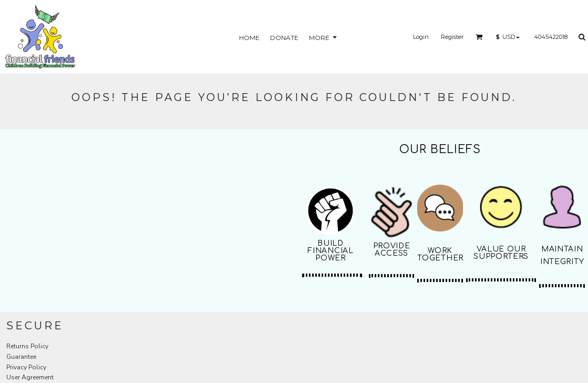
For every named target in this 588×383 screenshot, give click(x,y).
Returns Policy (27, 346)
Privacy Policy (26, 367)
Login (421, 37)
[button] (479, 37)
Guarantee (21, 357)
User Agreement (30, 377)
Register (452, 37)
